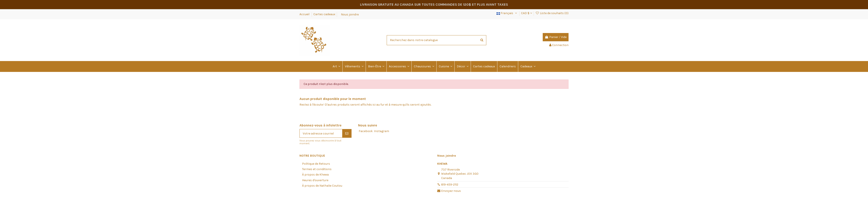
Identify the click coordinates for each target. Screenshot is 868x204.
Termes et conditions (317, 169)
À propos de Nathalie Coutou (322, 186)
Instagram (381, 131)
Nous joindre (350, 14)
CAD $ (527, 13)
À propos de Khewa (315, 175)
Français (507, 13)
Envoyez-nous (451, 191)
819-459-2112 (450, 185)
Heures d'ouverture (315, 180)
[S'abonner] (347, 133)
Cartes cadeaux (324, 14)
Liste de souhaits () (552, 13)
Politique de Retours (316, 164)
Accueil (305, 14)
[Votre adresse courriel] (321, 133)
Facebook (366, 131)
